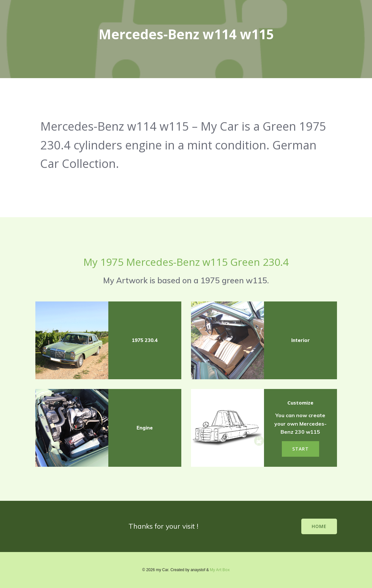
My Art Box (220, 570)
